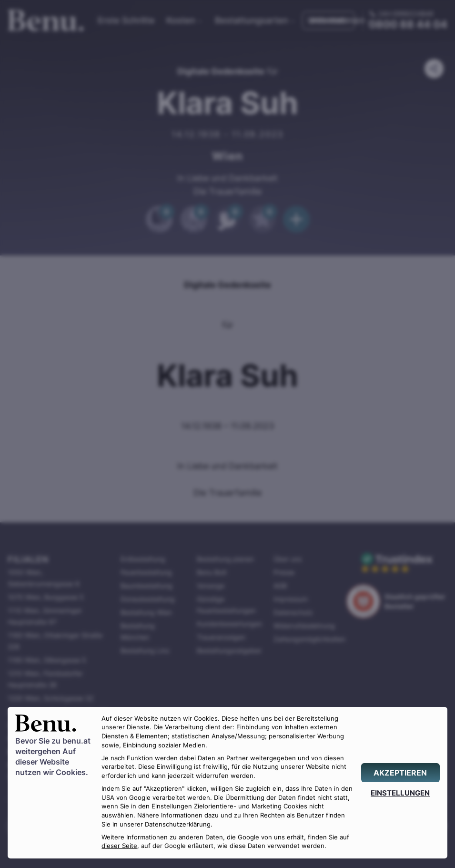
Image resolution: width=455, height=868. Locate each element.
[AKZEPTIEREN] (400, 773)
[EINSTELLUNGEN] (400, 793)
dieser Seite (119, 846)
